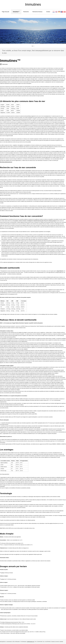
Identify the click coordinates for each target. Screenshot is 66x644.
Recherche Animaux (37, 12)
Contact (48, 12)
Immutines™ (16, 12)
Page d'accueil (5, 12)
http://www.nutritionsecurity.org (6, 162)
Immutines (33, 4)
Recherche (26, 12)
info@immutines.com (31, 642)
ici (6, 314)
